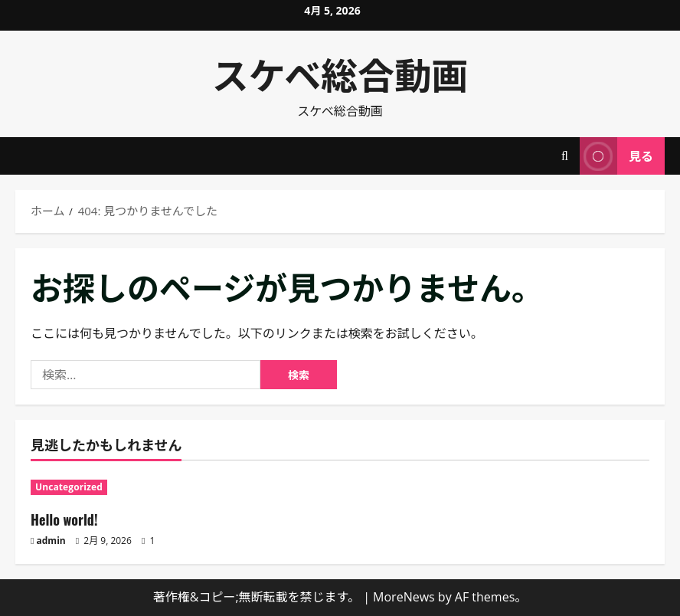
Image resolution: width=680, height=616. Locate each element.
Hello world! (64, 519)
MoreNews (404, 597)
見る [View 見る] (616, 156)
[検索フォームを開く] (565, 156)
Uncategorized (69, 487)
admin (51, 541)
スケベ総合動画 (340, 73)
